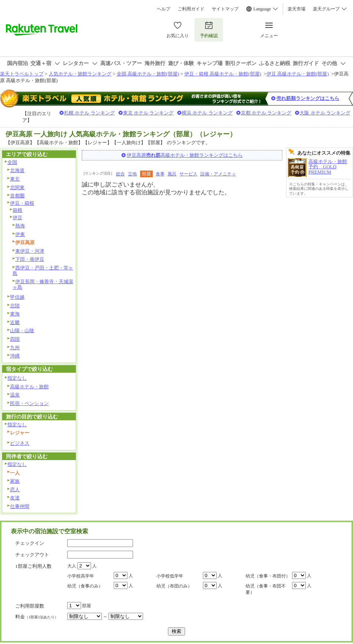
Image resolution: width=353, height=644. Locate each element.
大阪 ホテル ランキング (325, 113)
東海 (15, 314)
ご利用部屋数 (30, 606)
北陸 (15, 306)
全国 (12, 162)
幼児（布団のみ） (174, 586)
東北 (15, 179)
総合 (120, 174)
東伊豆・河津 (30, 251)
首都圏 (17, 196)
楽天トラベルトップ (22, 74)
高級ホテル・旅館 (29, 387)
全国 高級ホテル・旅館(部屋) (148, 74)
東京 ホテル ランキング (148, 113)
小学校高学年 (81, 576)
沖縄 (15, 356)
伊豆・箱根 (22, 203)
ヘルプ (163, 9)
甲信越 (17, 297)
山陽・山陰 (22, 331)
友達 (15, 498)
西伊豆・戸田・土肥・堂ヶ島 (43, 271)
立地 (132, 174)
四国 (15, 339)
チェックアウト (32, 555)
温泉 (15, 395)
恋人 (15, 490)
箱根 (17, 210)
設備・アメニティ (218, 174)
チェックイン (30, 543)
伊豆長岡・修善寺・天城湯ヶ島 (43, 284)
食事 (160, 174)
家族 (15, 481)
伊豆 (17, 218)
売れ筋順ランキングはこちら (308, 98)
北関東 (17, 187)
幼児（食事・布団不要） (266, 589)
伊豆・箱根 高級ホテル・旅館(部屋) (223, 74)
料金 (37, 617)
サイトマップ (225, 9)
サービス (188, 174)
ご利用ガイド (191, 9)
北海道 (17, 170)
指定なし (17, 378)
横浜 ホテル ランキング (207, 113)
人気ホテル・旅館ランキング (80, 74)
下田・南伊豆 (30, 259)
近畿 (15, 322)
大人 (72, 566)
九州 (15, 348)
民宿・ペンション (29, 403)
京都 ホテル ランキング (266, 113)
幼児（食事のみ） (85, 586)
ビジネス (20, 443)
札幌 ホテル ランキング (89, 113)
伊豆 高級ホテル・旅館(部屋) (298, 74)
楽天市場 (297, 9)
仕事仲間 (20, 506)
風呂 (172, 174)
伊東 (20, 234)
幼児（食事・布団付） (268, 576)
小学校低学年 (170, 576)
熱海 (20, 226)
